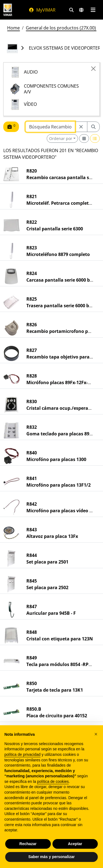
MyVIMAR (42, 10)
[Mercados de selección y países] (81, 10)
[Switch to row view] (95, 138)
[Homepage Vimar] (8, 10)
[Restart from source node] (81, 127)
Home (13, 28)
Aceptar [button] (75, 844)
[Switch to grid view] (84, 138)
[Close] (93, 69)
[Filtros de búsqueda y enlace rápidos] (71, 10)
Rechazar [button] (28, 844)
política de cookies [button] (53, 781)
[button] (96, 734)
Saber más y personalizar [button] (51, 857)
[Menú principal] (93, 10)
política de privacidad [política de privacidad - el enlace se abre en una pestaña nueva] (23, 754)
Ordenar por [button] (61, 138)
